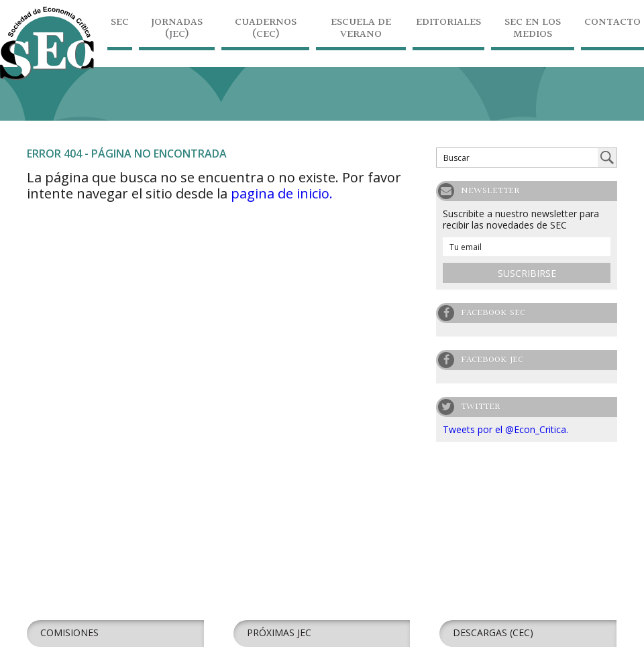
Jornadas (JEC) (177, 30)
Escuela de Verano (361, 30)
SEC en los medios (533, 30)
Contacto (612, 24)
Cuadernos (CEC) (266, 30)
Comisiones (69, 632)
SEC (120, 24)
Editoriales (448, 24)
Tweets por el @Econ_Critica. (505, 429)
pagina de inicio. (282, 193)
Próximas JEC (279, 632)
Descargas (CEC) (493, 632)
